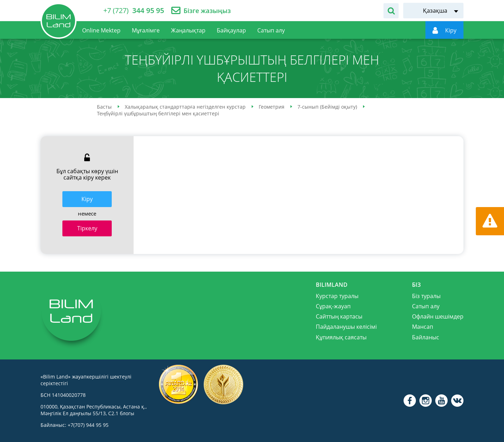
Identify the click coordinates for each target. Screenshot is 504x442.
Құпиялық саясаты (341, 337)
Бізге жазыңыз (207, 11)
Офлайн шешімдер (438, 316)
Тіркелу (87, 228)
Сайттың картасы (339, 316)
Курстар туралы (337, 296)
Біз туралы (426, 296)
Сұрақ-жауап (333, 306)
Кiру (87, 199)
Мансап (423, 327)
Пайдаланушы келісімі (346, 327)
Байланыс (426, 337)
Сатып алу (426, 306)
